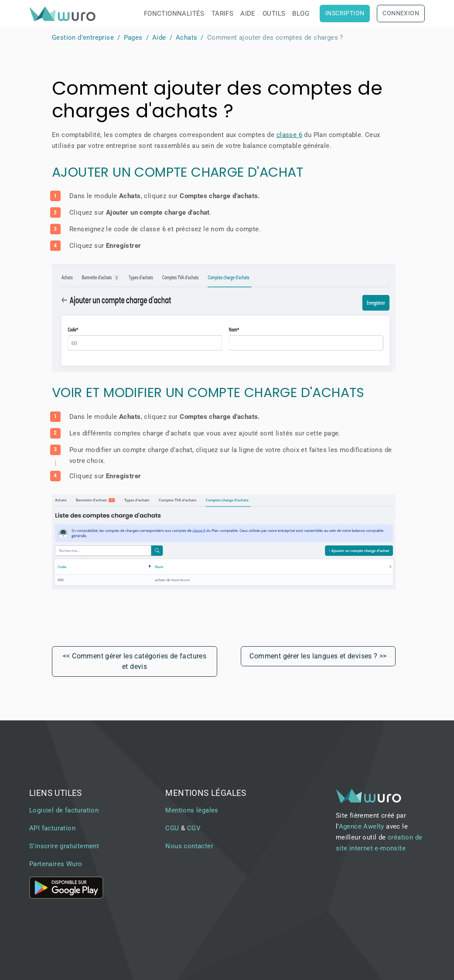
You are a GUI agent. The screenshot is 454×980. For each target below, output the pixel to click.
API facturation (52, 828)
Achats (186, 38)
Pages (133, 38)
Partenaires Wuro (56, 864)
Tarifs (222, 14)
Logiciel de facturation (64, 810)
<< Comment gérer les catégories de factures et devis (135, 661)
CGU (172, 828)
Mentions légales (192, 810)
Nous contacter (189, 846)
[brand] (64, 14)
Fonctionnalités (174, 14)
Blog (301, 14)
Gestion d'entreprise (83, 38)
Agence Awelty (362, 826)
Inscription (345, 13)
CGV (194, 828)
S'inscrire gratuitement (64, 846)
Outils (274, 14)
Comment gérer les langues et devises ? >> (318, 656)
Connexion (401, 13)
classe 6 (289, 135)
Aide (248, 14)
